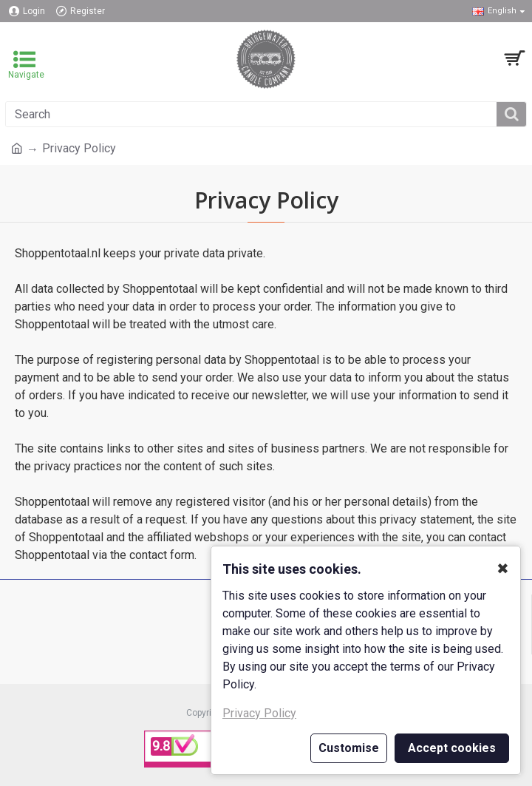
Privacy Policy (259, 713)
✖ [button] (503, 569)
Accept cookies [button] (452, 748)
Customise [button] (349, 748)
